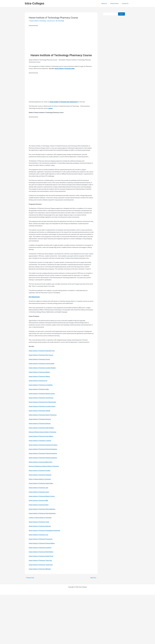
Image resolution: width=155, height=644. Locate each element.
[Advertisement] (54, 39)
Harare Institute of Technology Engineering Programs (44, 445)
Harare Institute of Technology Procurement (42, 539)
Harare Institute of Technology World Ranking (42, 552)
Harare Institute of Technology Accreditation (42, 385)
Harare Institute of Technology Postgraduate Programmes (46, 530)
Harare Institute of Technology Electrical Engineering (44, 449)
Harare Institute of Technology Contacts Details (43, 364)
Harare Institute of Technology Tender (40, 522)
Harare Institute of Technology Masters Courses (43, 496)
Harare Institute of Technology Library (40, 492)
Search (121, 14)
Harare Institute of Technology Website (40, 372)
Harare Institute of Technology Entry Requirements (44, 402)
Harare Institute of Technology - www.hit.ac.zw (43, 21)
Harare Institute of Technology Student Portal (42, 556)
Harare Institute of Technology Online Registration (43, 513)
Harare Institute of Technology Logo (39, 535)
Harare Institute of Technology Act (39, 381)
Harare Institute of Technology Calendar (40, 411)
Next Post (94, 578)
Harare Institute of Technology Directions (41, 419)
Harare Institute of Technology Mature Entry (42, 462)
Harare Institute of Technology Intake (65, 69)
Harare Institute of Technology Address (40, 376)
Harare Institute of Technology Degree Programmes (44, 415)
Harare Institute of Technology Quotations (41, 548)
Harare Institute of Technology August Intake (42, 483)
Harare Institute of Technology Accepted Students (43, 368)
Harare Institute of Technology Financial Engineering (44, 453)
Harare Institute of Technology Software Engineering (44, 458)
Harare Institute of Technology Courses (40, 359)
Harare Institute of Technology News (39, 505)
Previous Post (30, 578)
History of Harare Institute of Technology (41, 479)
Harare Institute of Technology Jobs (39, 488)
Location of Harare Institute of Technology (41, 518)
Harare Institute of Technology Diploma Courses (43, 394)
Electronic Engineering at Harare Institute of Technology (45, 466)
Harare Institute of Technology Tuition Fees (41, 560)
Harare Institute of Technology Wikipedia (41, 569)
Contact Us (126, 4)
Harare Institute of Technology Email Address (42, 436)
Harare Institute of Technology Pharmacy (41, 526)
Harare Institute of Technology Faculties (40, 471)
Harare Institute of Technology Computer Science (43, 406)
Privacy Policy (116, 4)
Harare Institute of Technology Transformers (42, 565)
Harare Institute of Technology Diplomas (41, 423)
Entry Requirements (35, 297)
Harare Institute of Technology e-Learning (41, 441)
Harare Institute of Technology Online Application (43, 509)
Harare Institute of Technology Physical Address (43, 543)
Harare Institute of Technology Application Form (43, 351)
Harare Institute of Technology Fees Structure (42, 398)
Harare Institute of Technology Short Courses (42, 355)
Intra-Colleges (35, 3)
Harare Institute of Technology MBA (39, 500)
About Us (106, 4)
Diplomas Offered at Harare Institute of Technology (44, 432)
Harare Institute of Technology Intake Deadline (42, 428)
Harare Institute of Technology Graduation (41, 475)
